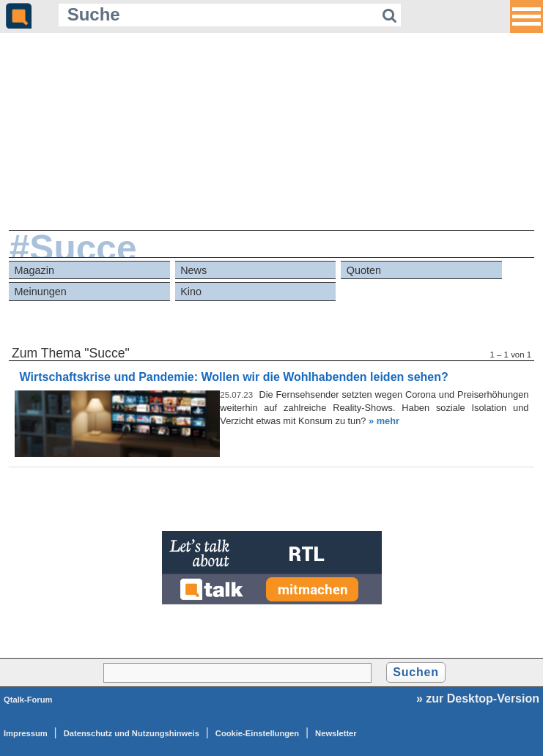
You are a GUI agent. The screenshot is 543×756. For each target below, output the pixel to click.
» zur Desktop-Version (478, 698)
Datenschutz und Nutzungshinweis (132, 733)
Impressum (26, 733)
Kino (191, 292)
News (193, 270)
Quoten (364, 270)
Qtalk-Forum (28, 700)
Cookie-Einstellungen (257, 733)
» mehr (384, 421)
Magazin (34, 270)
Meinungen (41, 292)
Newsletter (336, 733)
